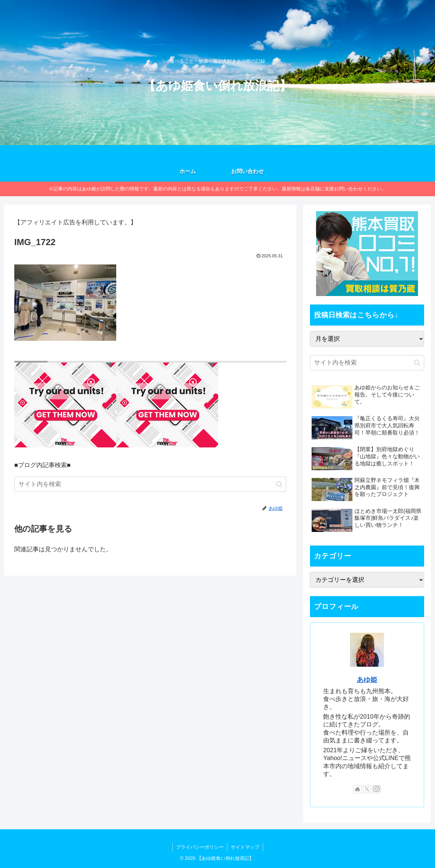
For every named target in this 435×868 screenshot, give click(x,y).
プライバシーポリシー (200, 847)
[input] (150, 484)
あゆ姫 (367, 680)
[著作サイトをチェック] (358, 789)
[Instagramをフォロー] (377, 789)
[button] (279, 484)
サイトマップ (245, 847)
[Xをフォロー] (367, 789)
